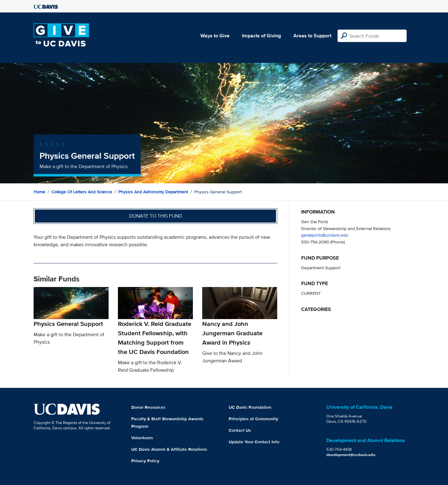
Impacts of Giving (261, 36)
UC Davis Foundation (250, 407)
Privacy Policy (145, 461)
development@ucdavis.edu (351, 455)
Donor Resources (148, 407)
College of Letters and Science (82, 192)
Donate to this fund (156, 216)
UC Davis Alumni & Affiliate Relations (169, 449)
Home (39, 192)
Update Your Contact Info (254, 442)
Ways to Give (215, 36)
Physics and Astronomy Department (153, 192)
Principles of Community (253, 419)
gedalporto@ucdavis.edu (325, 235)
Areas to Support (312, 36)
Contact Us (240, 430)
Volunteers (142, 438)
